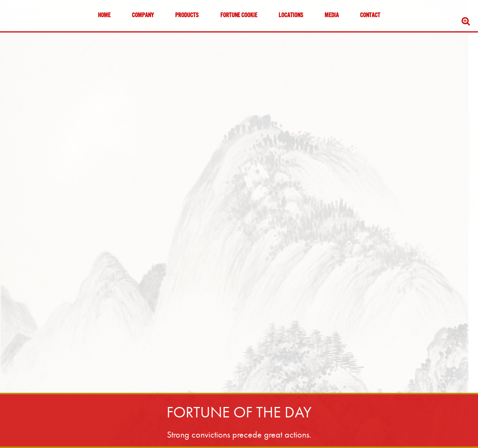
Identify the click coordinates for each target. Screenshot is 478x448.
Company (143, 16)
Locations (291, 16)
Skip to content (28, 35)
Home (104, 16)
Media (332, 16)
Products (187, 16)
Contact (370, 16)
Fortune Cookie (239, 16)
